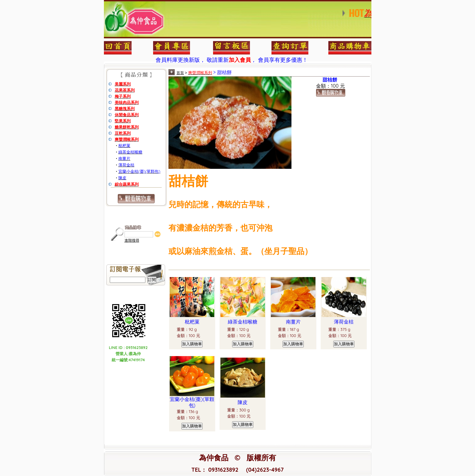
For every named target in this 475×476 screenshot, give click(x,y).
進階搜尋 (132, 240)
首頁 (180, 73)
